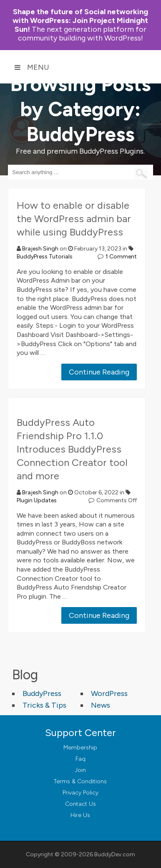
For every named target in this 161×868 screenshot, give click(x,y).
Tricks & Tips (44, 705)
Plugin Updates (37, 500)
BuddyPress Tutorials (45, 257)
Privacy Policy (80, 793)
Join (80, 770)
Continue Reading (99, 372)
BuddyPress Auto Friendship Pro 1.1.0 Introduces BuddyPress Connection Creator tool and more (72, 449)
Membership (80, 748)
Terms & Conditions (80, 781)
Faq (80, 759)
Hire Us (80, 815)
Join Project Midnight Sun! (80, 20)
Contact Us (80, 804)
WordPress (109, 693)
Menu (32, 67)
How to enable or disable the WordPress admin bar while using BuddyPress (74, 219)
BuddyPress (42, 693)
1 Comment (121, 257)
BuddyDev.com (115, 854)
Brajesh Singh (40, 249)
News (101, 705)
